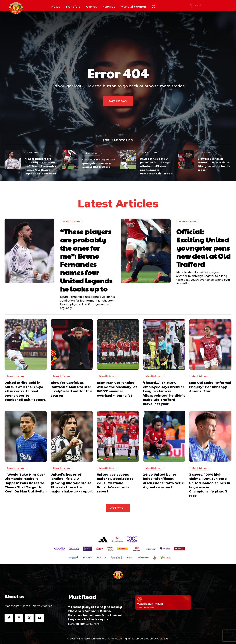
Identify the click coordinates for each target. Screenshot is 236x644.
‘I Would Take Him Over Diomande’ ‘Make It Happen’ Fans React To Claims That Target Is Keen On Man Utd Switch (26, 484)
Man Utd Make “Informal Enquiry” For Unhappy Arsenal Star (210, 388)
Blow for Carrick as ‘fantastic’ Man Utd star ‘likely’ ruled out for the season (214, 164)
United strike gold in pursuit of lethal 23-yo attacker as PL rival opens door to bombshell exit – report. (157, 166)
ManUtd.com (34, 152)
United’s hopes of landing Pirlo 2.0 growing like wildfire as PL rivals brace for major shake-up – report (72, 484)
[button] (154, 7)
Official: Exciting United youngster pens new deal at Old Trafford (99, 163)
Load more (118, 509)
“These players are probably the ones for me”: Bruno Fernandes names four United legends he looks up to (40, 166)
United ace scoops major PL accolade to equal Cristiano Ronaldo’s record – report (115, 484)
